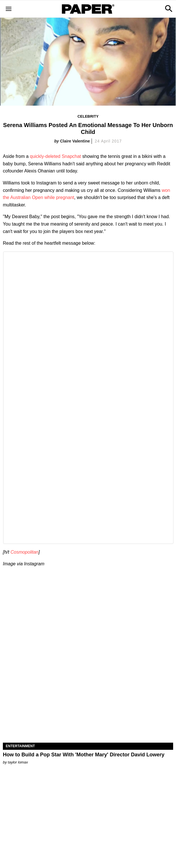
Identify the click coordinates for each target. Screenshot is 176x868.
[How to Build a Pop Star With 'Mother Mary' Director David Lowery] (88, 700)
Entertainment (20, 746)
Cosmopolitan (25, 552)
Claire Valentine (75, 141)
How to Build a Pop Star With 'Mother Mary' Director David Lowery (84, 755)
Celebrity (88, 116)
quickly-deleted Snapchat (55, 156)
